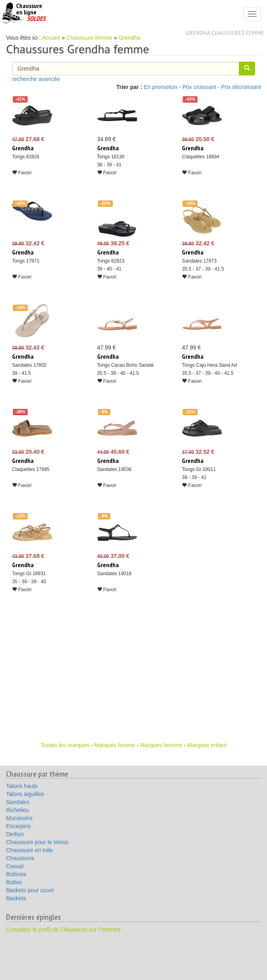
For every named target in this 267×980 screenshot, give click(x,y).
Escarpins (18, 826)
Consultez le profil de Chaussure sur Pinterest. (64, 929)
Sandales (18, 802)
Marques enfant (207, 745)
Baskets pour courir (30, 890)
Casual (15, 866)
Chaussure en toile (30, 850)
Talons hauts (22, 786)
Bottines (16, 874)
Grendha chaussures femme (225, 33)
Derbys (15, 834)
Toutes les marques (65, 745)
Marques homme (161, 745)
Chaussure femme (89, 38)
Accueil (51, 38)
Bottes (14, 882)
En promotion (160, 87)
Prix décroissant (241, 87)
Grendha (129, 38)
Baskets (16, 898)
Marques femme (115, 745)
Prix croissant (199, 87)
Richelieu (18, 810)
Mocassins (19, 818)
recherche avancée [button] (36, 79)
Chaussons (20, 858)
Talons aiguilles (25, 794)
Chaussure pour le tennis (37, 842)
